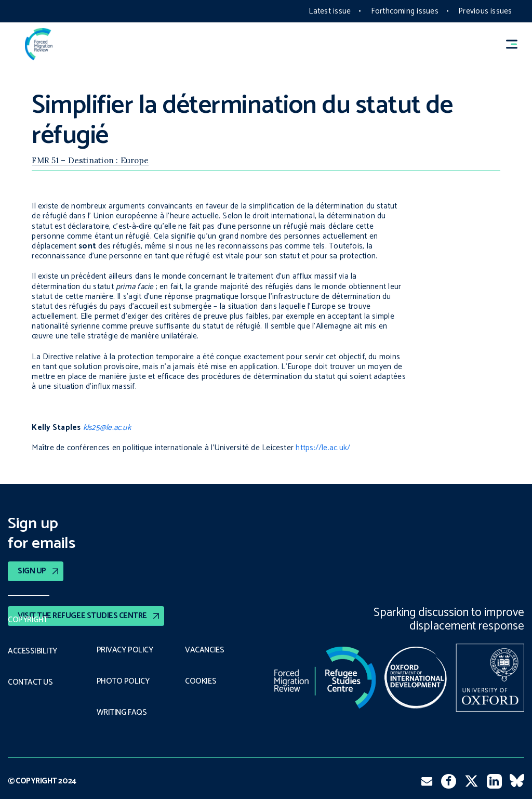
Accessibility (32, 651)
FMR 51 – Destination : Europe (90, 160)
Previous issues (485, 11)
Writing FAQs (122, 713)
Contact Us (30, 683)
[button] (516, 44)
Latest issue (330, 11)
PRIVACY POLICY (125, 650)
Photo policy (123, 682)
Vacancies (204, 650)
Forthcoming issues (405, 11)
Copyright (28, 620)
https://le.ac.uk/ (323, 448)
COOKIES (201, 682)
